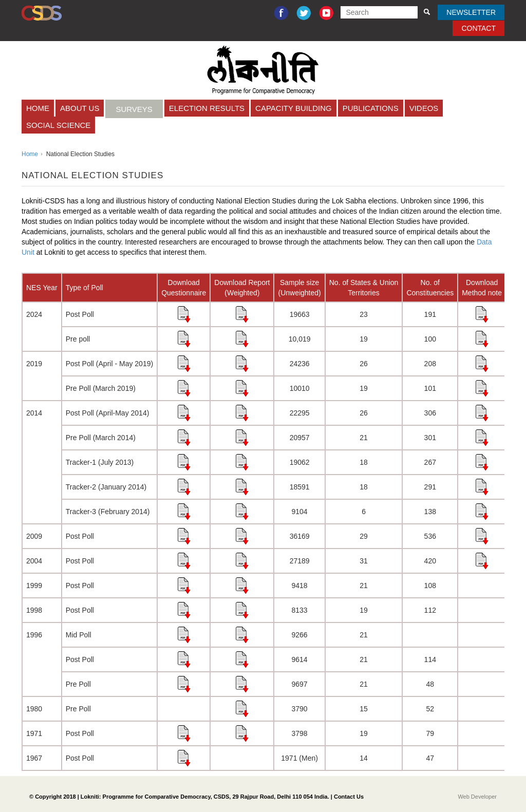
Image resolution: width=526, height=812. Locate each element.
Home (38, 108)
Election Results (207, 108)
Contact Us (349, 797)
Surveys (134, 109)
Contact (478, 28)
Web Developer (477, 797)
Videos (424, 108)
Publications (371, 108)
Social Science (58, 125)
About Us (80, 108)
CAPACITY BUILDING (294, 108)
